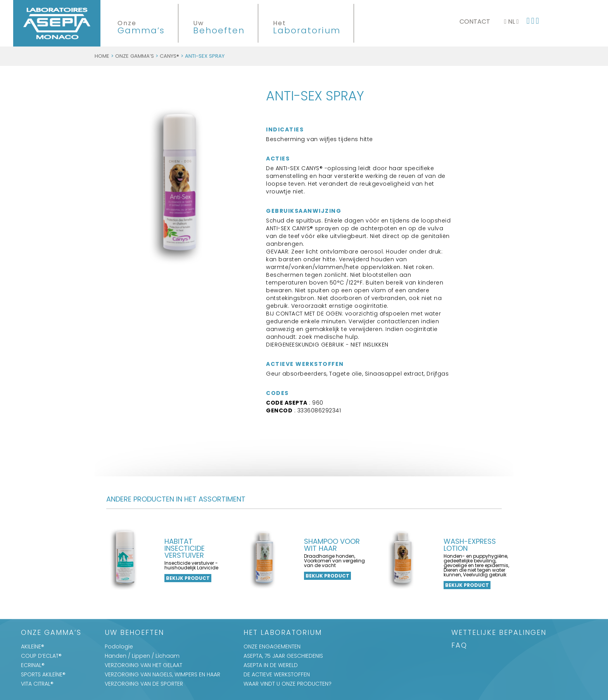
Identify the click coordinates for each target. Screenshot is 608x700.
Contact (475, 22)
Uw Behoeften (134, 633)
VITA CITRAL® (37, 684)
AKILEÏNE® (33, 647)
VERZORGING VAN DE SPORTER (144, 684)
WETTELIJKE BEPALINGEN (499, 633)
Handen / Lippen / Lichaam (142, 656)
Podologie (119, 647)
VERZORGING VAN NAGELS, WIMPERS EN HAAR (162, 674)
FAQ (459, 646)
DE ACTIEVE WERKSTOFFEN (277, 674)
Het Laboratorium (283, 633)
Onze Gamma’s (135, 56)
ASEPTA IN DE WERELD (271, 665)
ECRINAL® (33, 665)
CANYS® (169, 56)
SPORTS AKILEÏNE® (43, 674)
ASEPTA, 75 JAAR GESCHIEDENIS (283, 656)
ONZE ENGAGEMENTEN (272, 647)
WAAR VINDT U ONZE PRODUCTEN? (288, 684)
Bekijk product (188, 578)
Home (102, 56)
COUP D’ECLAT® (41, 656)
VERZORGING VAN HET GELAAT (143, 665)
